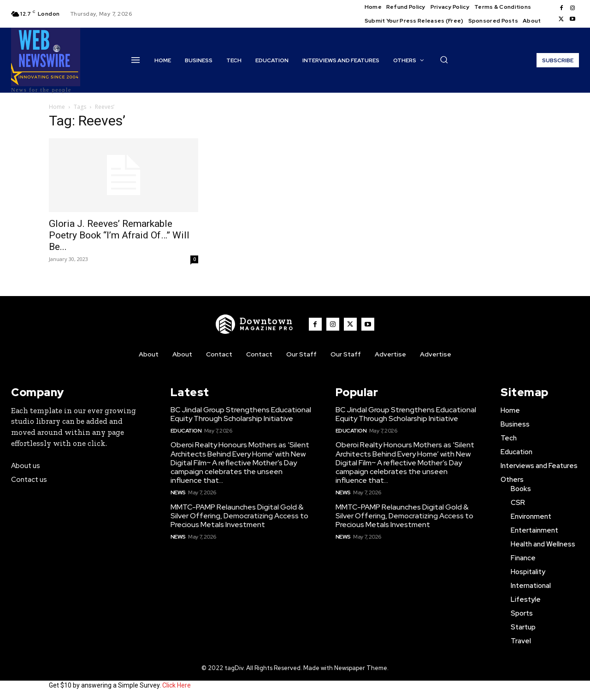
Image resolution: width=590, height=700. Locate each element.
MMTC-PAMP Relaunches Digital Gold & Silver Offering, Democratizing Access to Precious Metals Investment (239, 516)
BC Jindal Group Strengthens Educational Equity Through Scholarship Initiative (241, 414)
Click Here (177, 685)
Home (57, 107)
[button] (444, 59)
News (178, 492)
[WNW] (255, 324)
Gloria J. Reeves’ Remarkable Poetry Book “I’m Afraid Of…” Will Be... (119, 235)
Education (186, 431)
